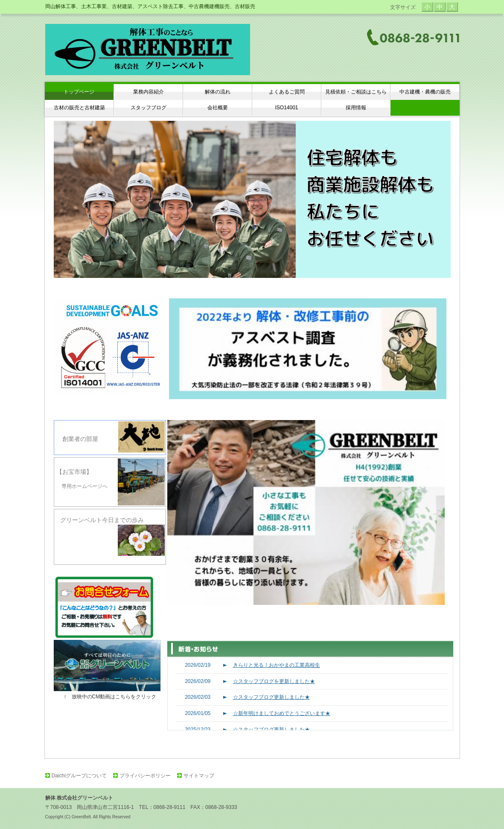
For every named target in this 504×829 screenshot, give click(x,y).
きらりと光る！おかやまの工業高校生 (277, 665)
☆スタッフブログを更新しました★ (274, 681)
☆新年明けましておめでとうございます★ (282, 713)
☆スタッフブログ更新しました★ (271, 697)
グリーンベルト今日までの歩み (110, 537)
